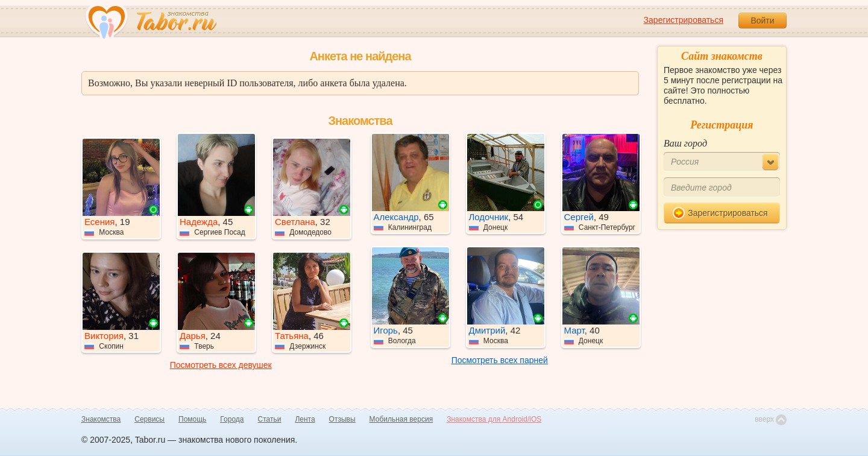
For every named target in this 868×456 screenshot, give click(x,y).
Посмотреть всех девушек (221, 365)
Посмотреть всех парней (500, 360)
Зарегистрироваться (684, 20)
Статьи (270, 419)
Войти (762, 21)
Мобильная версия (401, 419)
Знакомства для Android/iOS (494, 419)
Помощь (192, 419)
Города (232, 419)
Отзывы (342, 419)
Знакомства (101, 419)
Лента (305, 419)
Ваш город (685, 143)
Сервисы (149, 419)
